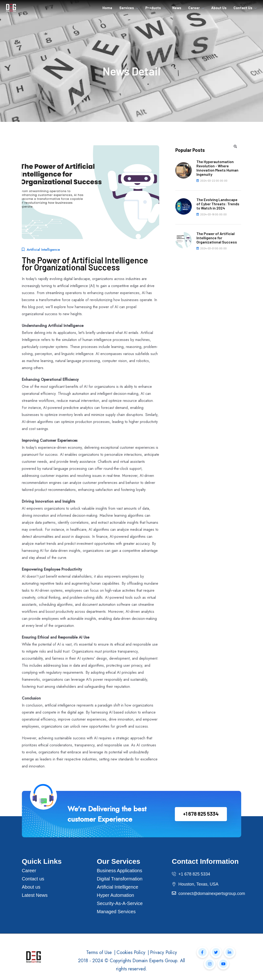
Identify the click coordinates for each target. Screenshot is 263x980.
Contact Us (243, 8)
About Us (219, 8)
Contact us (33, 879)
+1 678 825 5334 (201, 814)
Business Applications (119, 871)
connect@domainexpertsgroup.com (212, 894)
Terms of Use (99, 952)
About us (31, 887)
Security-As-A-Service (120, 903)
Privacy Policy (163, 952)
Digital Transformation (120, 879)
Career (194, 8)
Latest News (35, 895)
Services (127, 8)
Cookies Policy (131, 952)
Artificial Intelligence (118, 887)
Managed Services (116, 912)
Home (107, 8)
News (177, 8)
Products (153, 8)
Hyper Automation (115, 895)
